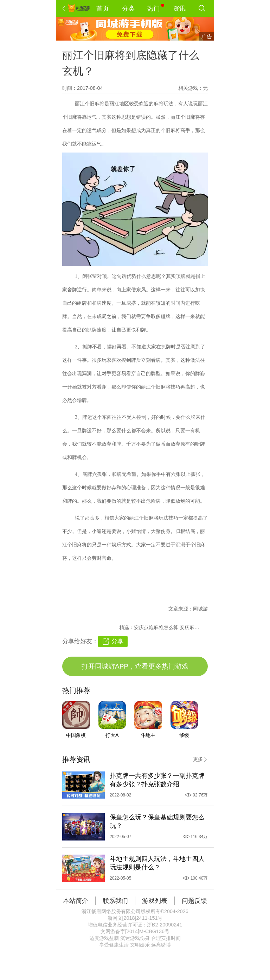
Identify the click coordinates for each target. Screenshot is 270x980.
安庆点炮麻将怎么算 (157, 627)
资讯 (179, 8)
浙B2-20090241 (165, 925)
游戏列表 (155, 901)
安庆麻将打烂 (194, 627)
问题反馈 (194, 901)
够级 (184, 735)
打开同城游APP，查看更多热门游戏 (135, 666)
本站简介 (76, 901)
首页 (103, 8)
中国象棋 (76, 735)
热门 (156, 8)
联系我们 (115, 901)
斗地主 (148, 735)
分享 (117, 641)
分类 (128, 8)
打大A (112, 735)
